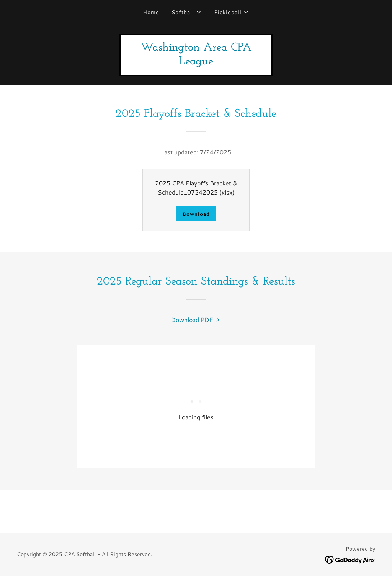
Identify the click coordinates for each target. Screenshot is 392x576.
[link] (196, 62)
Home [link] (151, 12)
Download (196, 214)
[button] (187, 12)
